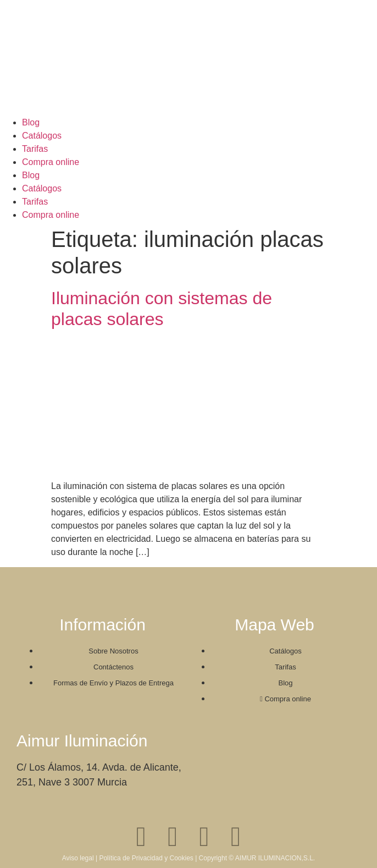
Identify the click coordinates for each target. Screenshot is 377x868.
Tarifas (35, 149)
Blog (31, 122)
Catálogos (42, 136)
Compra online (51, 162)
